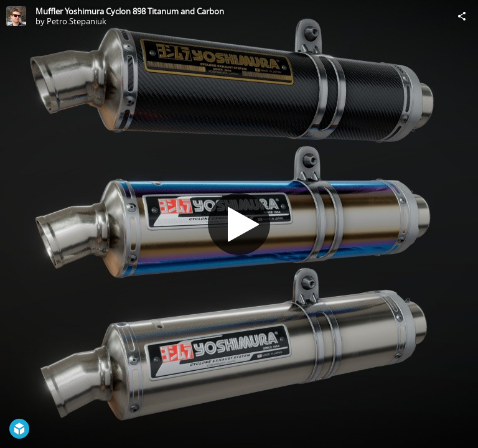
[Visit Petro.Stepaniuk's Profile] (16, 16)
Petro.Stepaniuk (77, 21)
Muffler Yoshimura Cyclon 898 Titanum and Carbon (130, 11)
